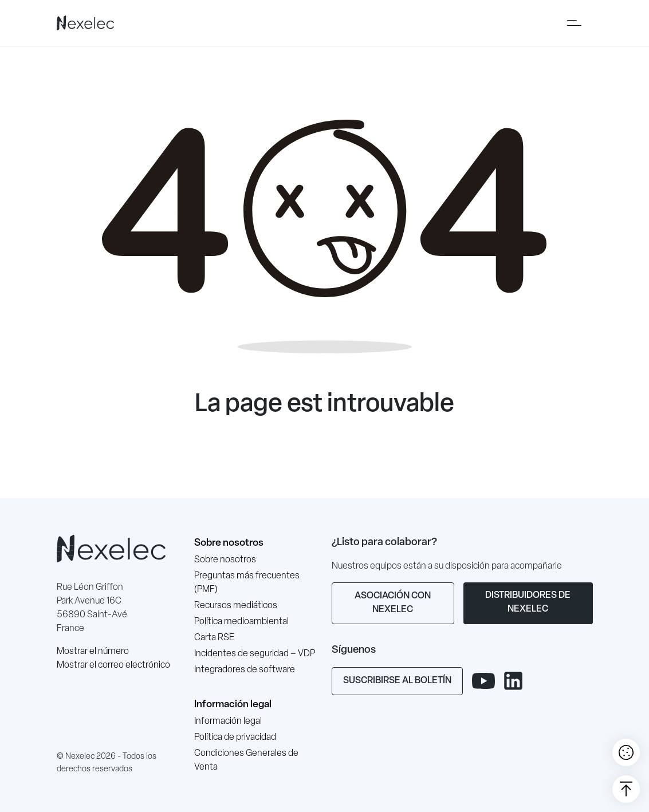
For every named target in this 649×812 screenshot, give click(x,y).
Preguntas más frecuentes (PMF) (247, 583)
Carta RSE (214, 638)
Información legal (233, 705)
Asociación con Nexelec (393, 603)
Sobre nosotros (229, 543)
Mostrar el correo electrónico (113, 665)
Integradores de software (245, 670)
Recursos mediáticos (236, 606)
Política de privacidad (235, 738)
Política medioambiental (241, 622)
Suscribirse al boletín (397, 681)
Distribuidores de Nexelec (528, 602)
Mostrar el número (93, 652)
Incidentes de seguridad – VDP (255, 654)
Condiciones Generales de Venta (246, 760)
